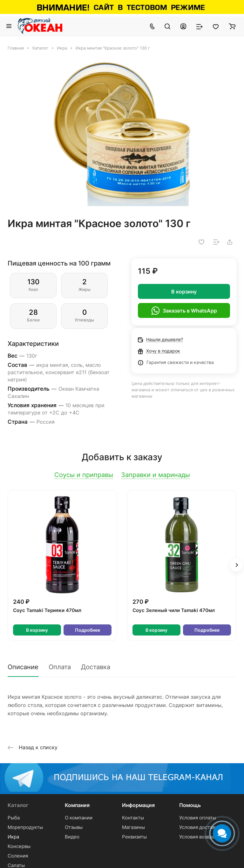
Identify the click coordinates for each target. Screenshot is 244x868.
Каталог (18, 805)
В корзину (184, 292)
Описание (23, 667)
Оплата (60, 667)
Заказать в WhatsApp (184, 311)
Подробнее (88, 630)
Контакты (133, 818)
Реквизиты (134, 837)
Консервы (19, 846)
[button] (236, 565)
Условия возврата (199, 837)
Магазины (133, 827)
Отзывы (74, 827)
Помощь (190, 805)
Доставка (96, 667)
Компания (77, 805)
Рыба (14, 818)
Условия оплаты (198, 818)
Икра (13, 837)
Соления (18, 856)
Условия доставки (200, 827)
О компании (79, 818)
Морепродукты (25, 827)
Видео (72, 837)
